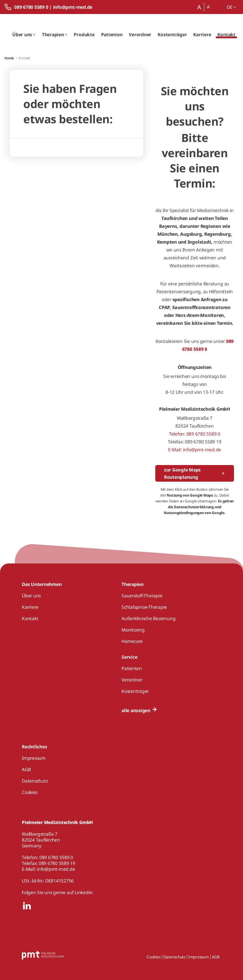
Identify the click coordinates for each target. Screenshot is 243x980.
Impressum (199, 957)
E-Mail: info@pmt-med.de (195, 450)
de (231, 7)
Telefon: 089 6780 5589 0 (195, 434)
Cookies (153, 957)
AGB (216, 957)
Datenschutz (174, 957)
